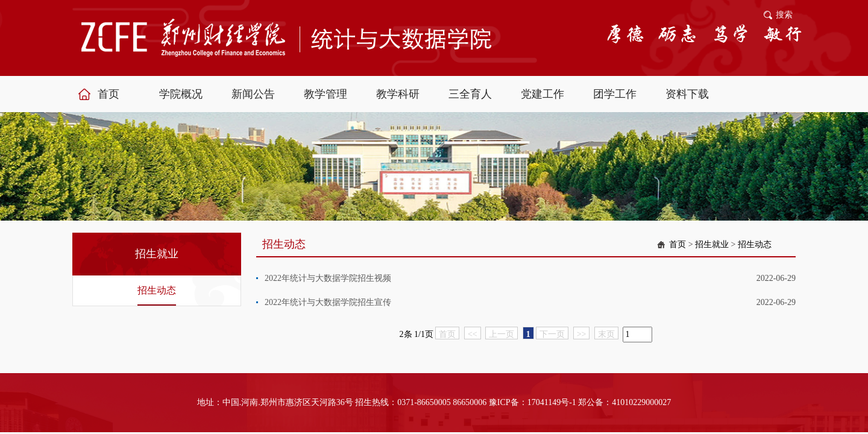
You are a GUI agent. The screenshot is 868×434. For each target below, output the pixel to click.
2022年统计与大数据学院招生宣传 (328, 302)
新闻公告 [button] (253, 94)
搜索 (784, 15)
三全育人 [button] (470, 94)
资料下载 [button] (687, 94)
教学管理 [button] (325, 94)
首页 (678, 244)
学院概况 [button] (181, 94)
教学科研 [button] (398, 94)
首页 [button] (108, 94)
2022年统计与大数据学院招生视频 (328, 278)
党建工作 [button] (542, 94)
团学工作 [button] (615, 94)
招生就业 (712, 244)
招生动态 (157, 290)
